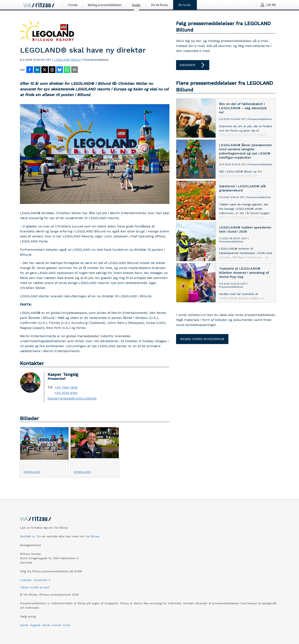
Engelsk (35, 625)
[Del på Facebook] (30, 70)
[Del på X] (45, 70)
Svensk (56, 625)
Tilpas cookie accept (35, 587)
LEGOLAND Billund (67, 60)
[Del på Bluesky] (60, 70)
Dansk (24, 625)
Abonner (193, 65)
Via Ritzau (93, 536)
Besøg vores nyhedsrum (202, 339)
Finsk (66, 625)
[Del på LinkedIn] (37, 70)
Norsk (46, 625)
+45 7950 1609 (66, 387)
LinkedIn (26, 580)
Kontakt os (28, 536)
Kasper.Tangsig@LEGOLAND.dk (72, 398)
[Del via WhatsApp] (67, 70)
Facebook (40, 580)
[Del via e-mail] (75, 70)
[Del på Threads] (52, 70)
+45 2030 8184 (66, 393)
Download (32, 472)
